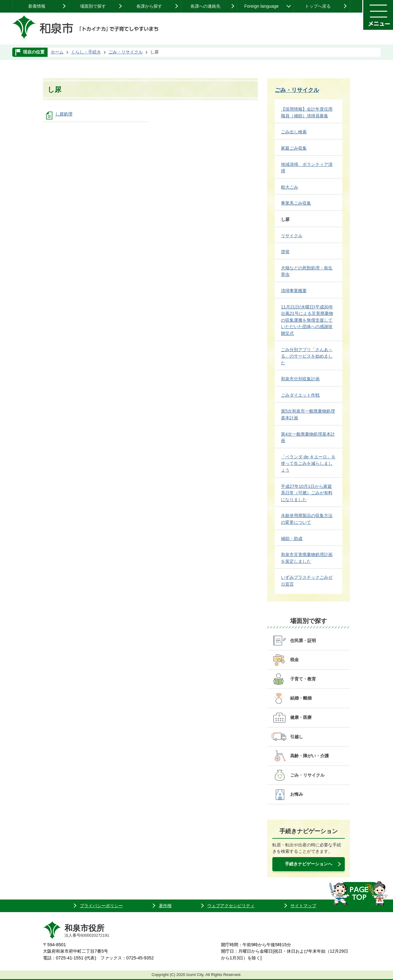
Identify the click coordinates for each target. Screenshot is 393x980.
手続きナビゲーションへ (309, 864)
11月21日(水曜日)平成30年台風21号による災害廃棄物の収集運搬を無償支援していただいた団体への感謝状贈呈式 (307, 320)
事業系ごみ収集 (296, 203)
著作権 (165, 906)
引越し (297, 737)
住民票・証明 (303, 641)
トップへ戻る (318, 6)
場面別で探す (93, 6)
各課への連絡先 (205, 6)
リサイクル (292, 236)
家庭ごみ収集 (294, 148)
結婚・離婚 (301, 698)
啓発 (285, 252)
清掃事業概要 (294, 291)
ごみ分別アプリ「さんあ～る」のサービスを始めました (307, 356)
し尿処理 (64, 114)
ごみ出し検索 (294, 132)
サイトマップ (303, 906)
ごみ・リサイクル (126, 52)
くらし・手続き (86, 52)
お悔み (297, 794)
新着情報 (37, 6)
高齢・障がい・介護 (309, 756)
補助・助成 (292, 539)
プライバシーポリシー (101, 906)
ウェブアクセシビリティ (231, 906)
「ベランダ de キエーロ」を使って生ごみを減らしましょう (308, 463)
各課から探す (149, 6)
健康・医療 (301, 717)
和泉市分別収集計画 (300, 379)
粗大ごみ (290, 187)
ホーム (57, 52)
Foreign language (261, 6)
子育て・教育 (303, 679)
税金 (294, 660)
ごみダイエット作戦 (300, 395)
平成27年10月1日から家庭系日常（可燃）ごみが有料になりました (307, 493)
